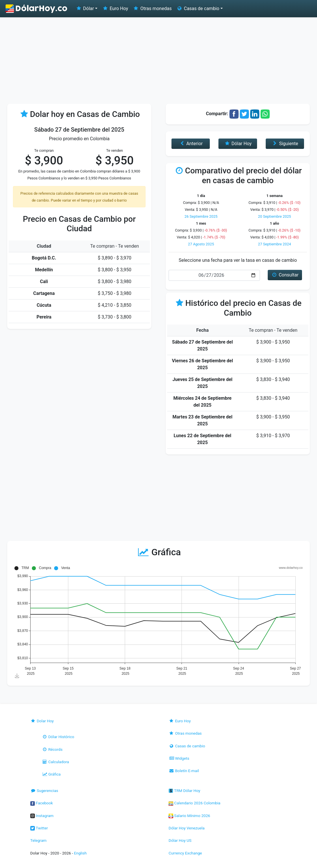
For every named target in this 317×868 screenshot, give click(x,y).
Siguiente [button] (285, 144)
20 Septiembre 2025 (274, 216)
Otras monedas (152, 8)
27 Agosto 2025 (201, 244)
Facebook (41, 803)
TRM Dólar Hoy (184, 791)
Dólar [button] (85, 8)
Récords (52, 749)
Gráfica (51, 774)
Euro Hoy (115, 8)
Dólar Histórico (58, 737)
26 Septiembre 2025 (201, 216)
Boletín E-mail (184, 771)
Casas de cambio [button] (198, 8)
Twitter (39, 828)
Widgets (179, 758)
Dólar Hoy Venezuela (187, 828)
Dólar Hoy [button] (238, 144)
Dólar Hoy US (180, 840)
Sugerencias (44, 791)
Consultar (285, 275)
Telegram (38, 840)
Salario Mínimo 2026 (189, 816)
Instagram (42, 816)
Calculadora (55, 762)
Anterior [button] (191, 144)
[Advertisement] (158, 60)
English (80, 853)
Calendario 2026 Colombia (195, 803)
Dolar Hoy (42, 721)
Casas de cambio (187, 746)
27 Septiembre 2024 (274, 244)
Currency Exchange (185, 853)
